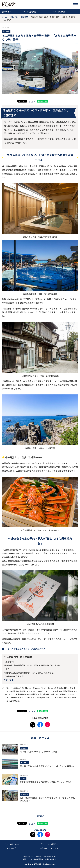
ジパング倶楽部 (59, 12)
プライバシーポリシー (49, 844)
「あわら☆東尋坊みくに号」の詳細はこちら (25, 649)
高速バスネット (11, 680)
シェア (32, 102)
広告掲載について (49, 848)
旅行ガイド (7, 12)
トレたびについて (12, 844)
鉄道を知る (32, 12)
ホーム (4, 17)
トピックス (14, 17)
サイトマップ (10, 848)
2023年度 (24, 17)
